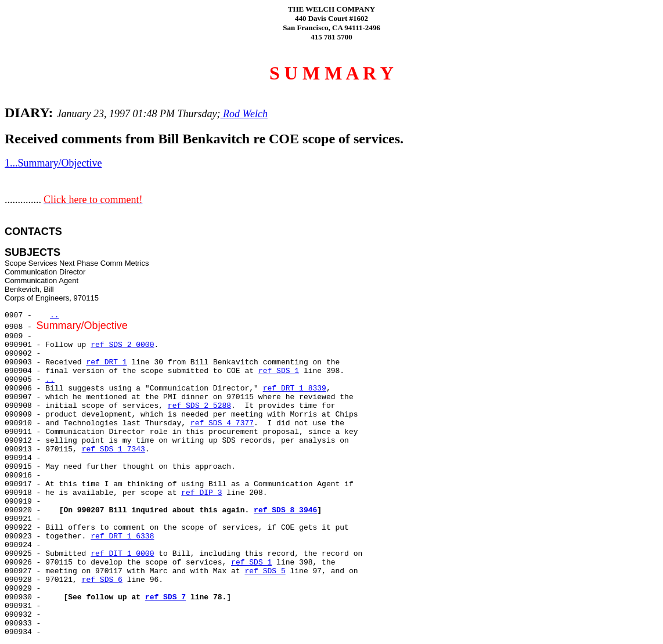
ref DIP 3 (201, 493)
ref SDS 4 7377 (222, 423)
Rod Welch (244, 114)
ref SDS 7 (165, 597)
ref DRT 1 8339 (295, 388)
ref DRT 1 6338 (122, 536)
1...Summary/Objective (53, 163)
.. (55, 315)
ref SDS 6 (102, 580)
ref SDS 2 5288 (199, 406)
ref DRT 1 (106, 362)
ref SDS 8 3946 (285, 510)
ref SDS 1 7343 (113, 449)
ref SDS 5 (265, 571)
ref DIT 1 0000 (122, 554)
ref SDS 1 (279, 371)
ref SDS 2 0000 (122, 345)
